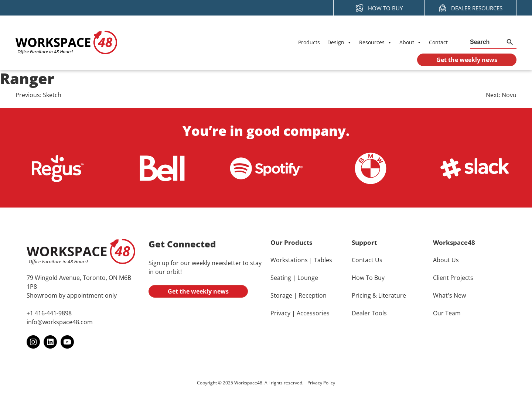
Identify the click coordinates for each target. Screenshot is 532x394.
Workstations (289, 260)
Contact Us (367, 260)
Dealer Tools (369, 313)
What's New (449, 295)
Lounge (308, 278)
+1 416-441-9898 (49, 314)
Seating (281, 278)
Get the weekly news (198, 291)
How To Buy (368, 278)
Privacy (280, 313)
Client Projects (453, 278)
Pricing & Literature (379, 295)
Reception (313, 295)
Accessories (313, 313)
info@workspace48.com (60, 322)
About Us (446, 260)
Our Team (447, 313)
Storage (281, 295)
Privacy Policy (321, 383)
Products (309, 42)
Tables (323, 260)
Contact (438, 42)
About (410, 42)
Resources (376, 42)
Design (340, 42)
